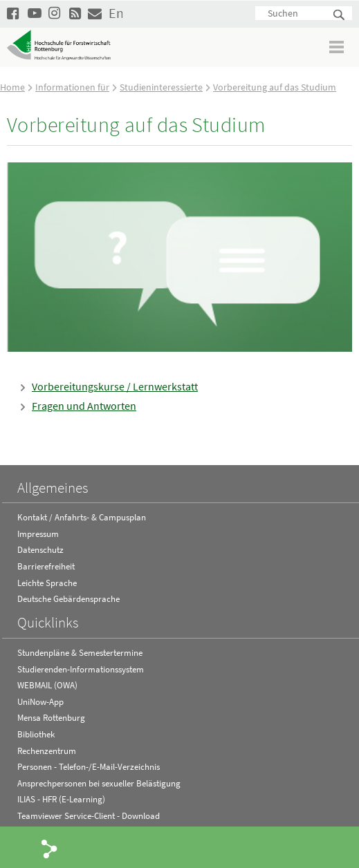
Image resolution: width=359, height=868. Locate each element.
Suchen (340, 16)
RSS (76, 13)
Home (12, 87)
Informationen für (72, 87)
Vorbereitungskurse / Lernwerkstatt (115, 386)
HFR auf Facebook (14, 13)
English (116, 13)
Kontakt (95, 13)
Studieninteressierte (161, 87)
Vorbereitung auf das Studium (275, 87)
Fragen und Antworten (84, 406)
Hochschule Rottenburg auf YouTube (35, 13)
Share (50, 848)
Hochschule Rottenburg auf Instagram (55, 13)
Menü (337, 47)
